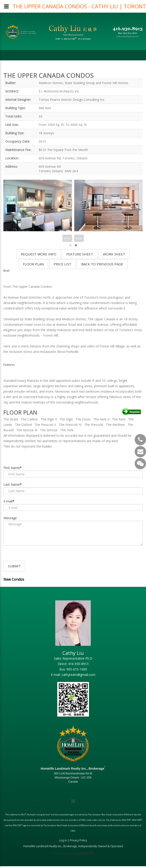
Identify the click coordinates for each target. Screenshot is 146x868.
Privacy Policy (78, 842)
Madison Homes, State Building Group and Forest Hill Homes (84, 83)
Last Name (12, 485)
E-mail (8, 501)
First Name (12, 468)
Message (10, 518)
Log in (63, 842)
